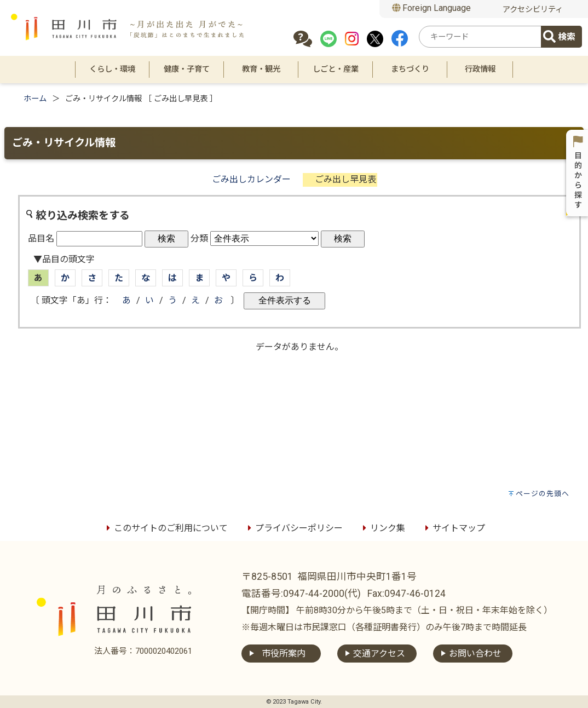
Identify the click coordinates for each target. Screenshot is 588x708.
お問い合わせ (475, 654)
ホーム (35, 99)
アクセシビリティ (533, 10)
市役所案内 (284, 654)
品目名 (41, 238)
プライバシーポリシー (293, 528)
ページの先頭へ (543, 494)
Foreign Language (432, 8)
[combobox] (482, 37)
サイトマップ (453, 528)
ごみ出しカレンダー (251, 179)
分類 (199, 238)
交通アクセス (379, 654)
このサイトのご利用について (165, 528)
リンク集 (382, 528)
